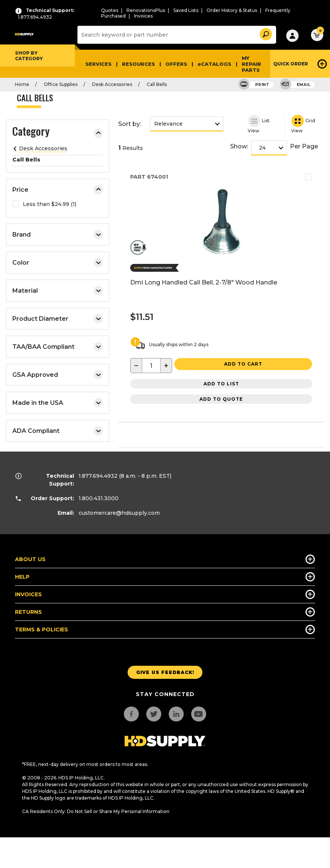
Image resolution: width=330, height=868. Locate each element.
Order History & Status (232, 10)
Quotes (110, 10)
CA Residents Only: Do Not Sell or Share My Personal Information (96, 811)
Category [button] (31, 132)
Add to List (221, 384)
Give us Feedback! (165, 672)
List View (259, 124)
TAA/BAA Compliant (58, 347)
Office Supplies (61, 84)
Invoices (143, 16)
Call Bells (157, 84)
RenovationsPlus (146, 10)
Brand (58, 235)
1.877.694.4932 (98, 476)
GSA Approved (58, 375)
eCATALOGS (214, 64)
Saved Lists (186, 10)
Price (58, 190)
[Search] (176, 35)
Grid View (303, 124)
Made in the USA (58, 403)
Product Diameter (58, 319)
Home (22, 84)
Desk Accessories (112, 84)
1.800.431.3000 (99, 498)
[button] (265, 33)
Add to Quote (221, 399)
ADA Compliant (58, 431)
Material (58, 291)
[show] (271, 148)
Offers (176, 64)
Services (98, 64)
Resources (138, 64)
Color (58, 263)
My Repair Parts (251, 64)
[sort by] (187, 124)
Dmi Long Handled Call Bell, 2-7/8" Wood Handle (204, 282)
